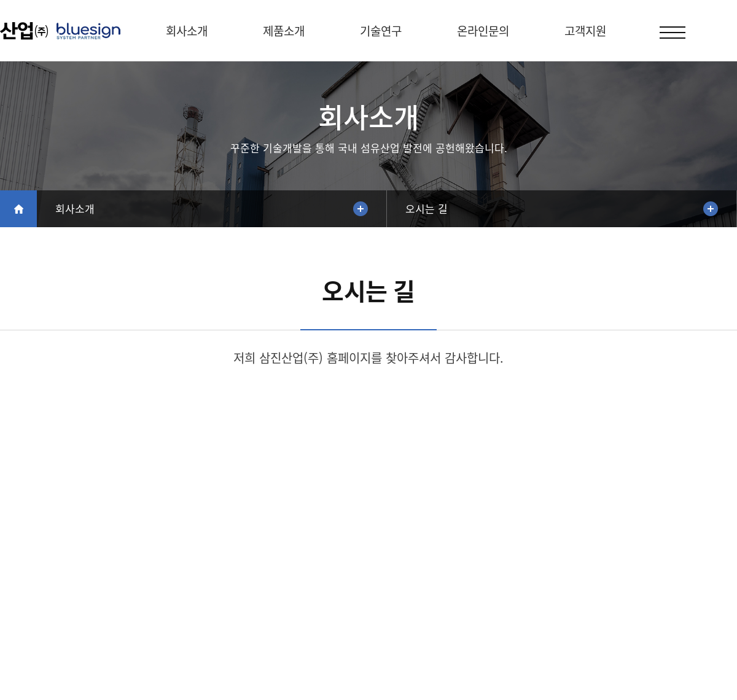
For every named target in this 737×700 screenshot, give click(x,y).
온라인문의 (483, 31)
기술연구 (381, 31)
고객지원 (585, 31)
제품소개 (284, 31)
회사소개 (187, 31)
